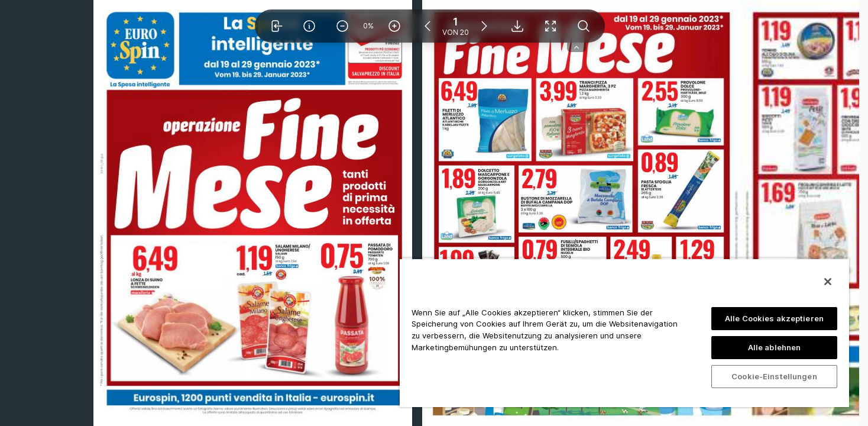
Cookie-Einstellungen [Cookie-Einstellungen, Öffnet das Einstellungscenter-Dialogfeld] (774, 376)
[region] (624, 333)
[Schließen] (828, 282)
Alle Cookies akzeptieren (774, 318)
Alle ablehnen (775, 347)
